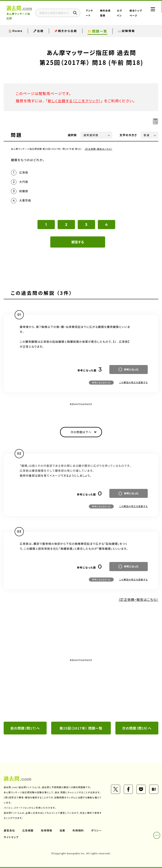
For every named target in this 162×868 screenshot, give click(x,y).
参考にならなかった (101, 383)
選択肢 (72, 135)
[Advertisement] (81, 690)
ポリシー (97, 831)
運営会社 (9, 831)
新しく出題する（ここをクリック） (74, 101)
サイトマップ (11, 837)
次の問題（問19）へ (137, 728)
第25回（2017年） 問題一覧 (81, 728)
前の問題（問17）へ (25, 728)
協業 (62, 831)
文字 (128, 135)
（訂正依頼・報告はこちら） (98, 149)
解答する (78, 242)
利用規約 (78, 831)
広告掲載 (28, 831)
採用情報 (47, 831)
